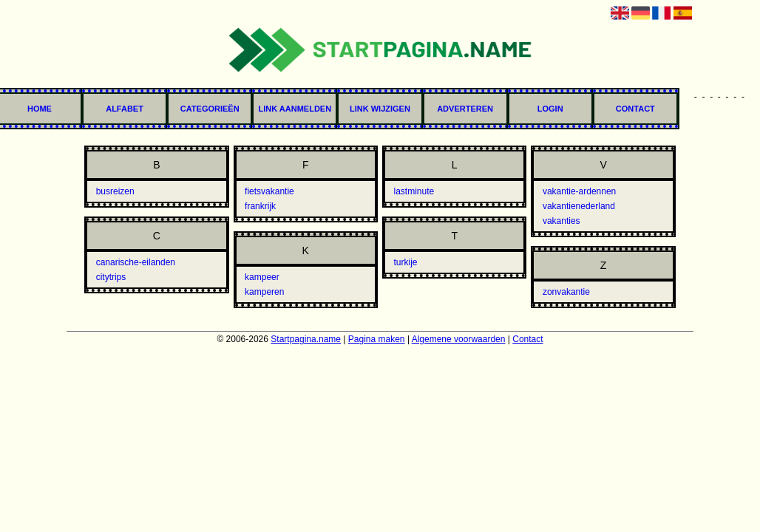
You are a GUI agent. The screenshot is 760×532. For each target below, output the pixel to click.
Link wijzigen (380, 109)
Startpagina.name (306, 339)
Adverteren (465, 109)
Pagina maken (377, 339)
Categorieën (210, 109)
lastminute (414, 191)
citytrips (111, 277)
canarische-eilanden (136, 262)
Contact (635, 109)
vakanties (561, 221)
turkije (405, 262)
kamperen (264, 292)
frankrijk (260, 206)
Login (550, 109)
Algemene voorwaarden (459, 339)
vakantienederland (579, 206)
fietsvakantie (269, 191)
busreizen (115, 191)
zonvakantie (566, 292)
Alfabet (125, 109)
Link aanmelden (295, 109)
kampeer (262, 277)
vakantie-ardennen (579, 191)
